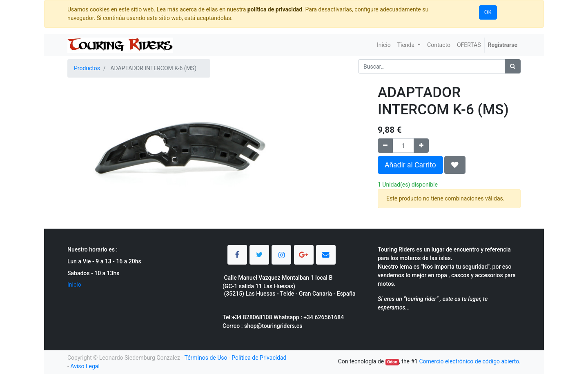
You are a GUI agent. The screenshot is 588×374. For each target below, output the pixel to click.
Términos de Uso (206, 358)
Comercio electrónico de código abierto (469, 361)
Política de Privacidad (259, 358)
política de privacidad (275, 9)
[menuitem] (384, 45)
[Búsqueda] (513, 66)
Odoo (392, 362)
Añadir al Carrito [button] (410, 165)
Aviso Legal (85, 366)
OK (488, 12)
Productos (87, 68)
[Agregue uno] (421, 146)
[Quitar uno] (385, 146)
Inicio (74, 285)
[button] (455, 165)
